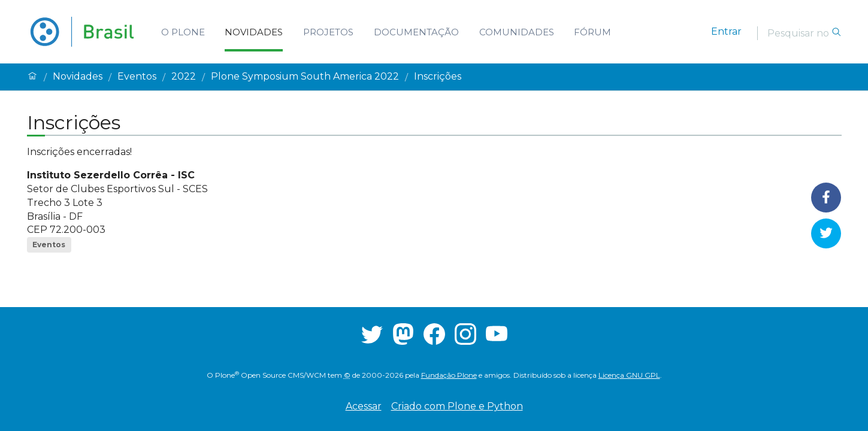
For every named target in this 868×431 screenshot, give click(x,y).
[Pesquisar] (799, 33)
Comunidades (517, 32)
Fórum (592, 32)
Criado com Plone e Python (457, 406)
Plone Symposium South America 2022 (305, 77)
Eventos (137, 77)
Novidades (254, 32)
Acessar (364, 406)
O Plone (183, 32)
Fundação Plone (449, 375)
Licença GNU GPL (629, 375)
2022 (184, 77)
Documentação (416, 32)
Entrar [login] (726, 31)
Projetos (328, 32)
